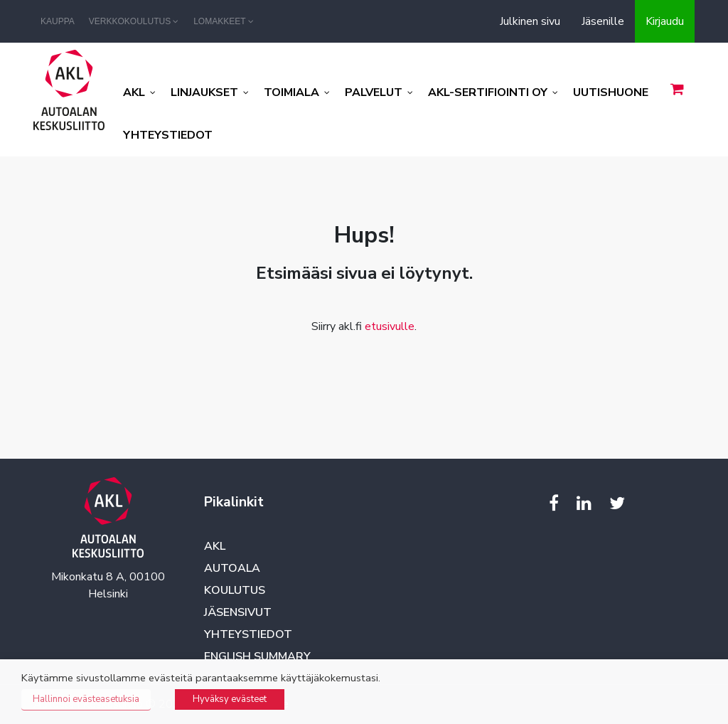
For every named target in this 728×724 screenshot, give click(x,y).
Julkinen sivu (530, 21)
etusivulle (390, 326)
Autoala (232, 568)
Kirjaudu (665, 21)
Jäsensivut (238, 612)
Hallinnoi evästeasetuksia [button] (86, 699)
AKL (215, 546)
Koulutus (235, 590)
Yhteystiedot (248, 634)
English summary (257, 656)
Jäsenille (603, 21)
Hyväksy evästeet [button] (230, 699)
